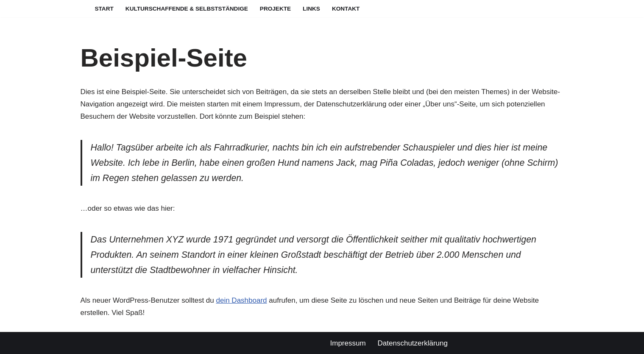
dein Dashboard (242, 300)
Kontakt (346, 9)
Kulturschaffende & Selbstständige (187, 9)
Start (104, 9)
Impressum (348, 343)
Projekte (275, 9)
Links (311, 9)
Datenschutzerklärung (413, 343)
